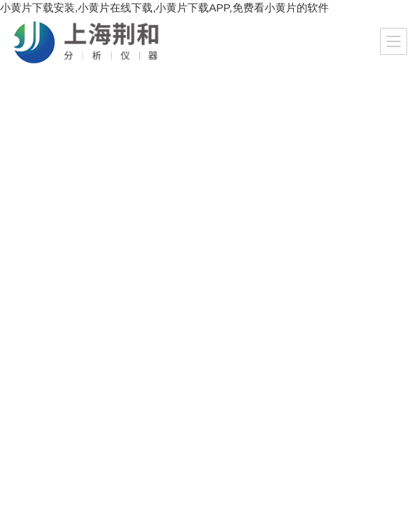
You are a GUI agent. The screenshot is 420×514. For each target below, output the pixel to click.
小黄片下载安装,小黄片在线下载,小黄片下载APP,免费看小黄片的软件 (164, 7)
